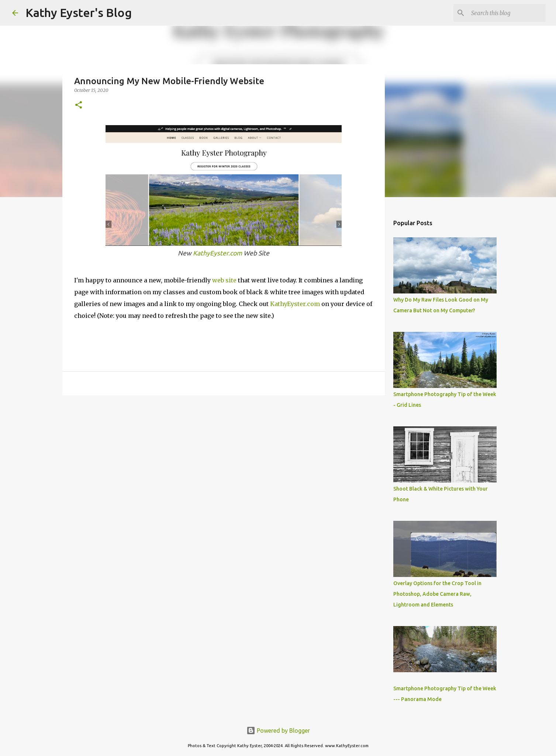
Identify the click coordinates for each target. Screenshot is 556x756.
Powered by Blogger (278, 731)
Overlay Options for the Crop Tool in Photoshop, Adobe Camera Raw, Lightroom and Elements (437, 594)
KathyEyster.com (217, 253)
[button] (79, 105)
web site (224, 280)
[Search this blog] (507, 13)
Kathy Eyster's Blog (79, 13)
